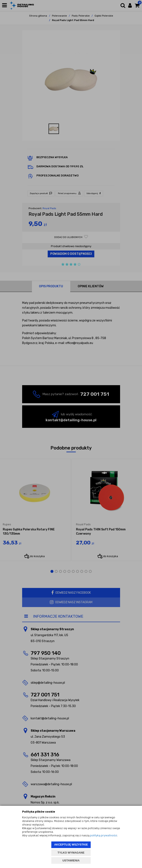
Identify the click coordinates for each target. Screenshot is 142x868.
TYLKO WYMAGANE (71, 853)
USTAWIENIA (71, 860)
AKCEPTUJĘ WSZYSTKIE (71, 845)
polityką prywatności (104, 835)
